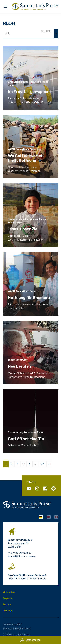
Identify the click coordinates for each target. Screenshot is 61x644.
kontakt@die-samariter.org (22, 556)
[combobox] (30, 34)
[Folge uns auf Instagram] (37, 488)
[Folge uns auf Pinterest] (54, 488)
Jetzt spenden (30, 640)
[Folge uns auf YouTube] (29, 488)
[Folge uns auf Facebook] (45, 488)
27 (43, 464)
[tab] (41, 517)
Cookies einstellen (12, 624)
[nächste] (49, 464)
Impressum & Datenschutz (17, 628)
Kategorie (46, 31)
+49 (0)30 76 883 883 (20, 553)
